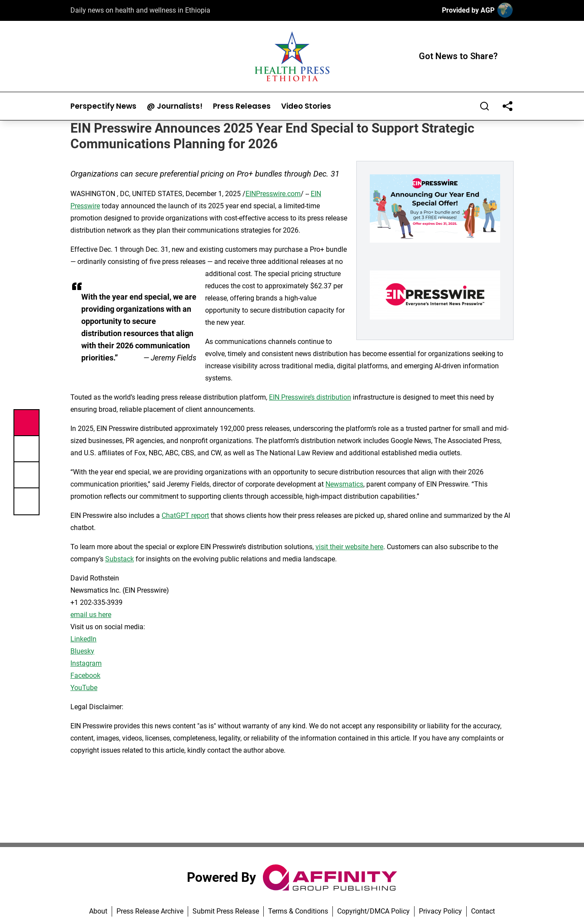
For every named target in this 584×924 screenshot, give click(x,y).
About (98, 911)
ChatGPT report (185, 515)
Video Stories (306, 106)
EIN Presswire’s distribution (310, 397)
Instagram (86, 663)
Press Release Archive (150, 911)
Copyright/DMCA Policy (373, 911)
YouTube (84, 688)
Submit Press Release (226, 911)
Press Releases (242, 106)
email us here (91, 615)
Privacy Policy (440, 911)
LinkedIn (83, 639)
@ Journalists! (175, 106)
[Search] (484, 106)
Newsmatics (344, 484)
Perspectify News (103, 106)
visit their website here (349, 547)
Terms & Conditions (298, 911)
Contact (483, 911)
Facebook (85, 675)
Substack (119, 559)
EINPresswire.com (273, 194)
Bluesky (82, 651)
